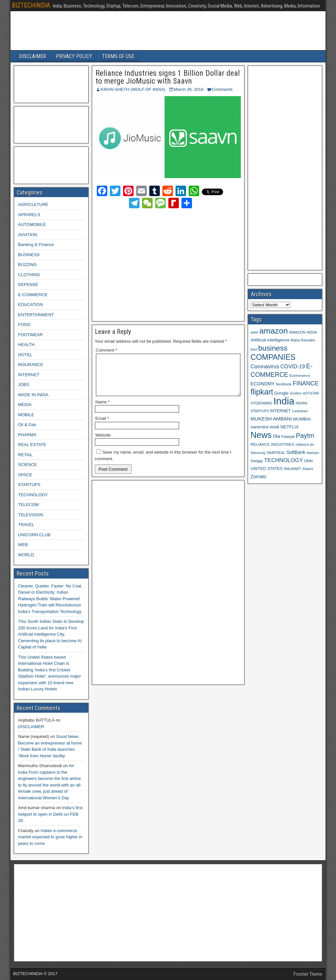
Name (103, 410)
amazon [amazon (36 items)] (273, 331)
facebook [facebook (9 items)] (284, 384)
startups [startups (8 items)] (313, 453)
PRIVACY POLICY (74, 56)
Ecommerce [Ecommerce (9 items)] (300, 375)
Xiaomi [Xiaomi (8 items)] (308, 469)
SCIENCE (28, 465)
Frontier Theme (308, 974)
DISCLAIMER (32, 56)
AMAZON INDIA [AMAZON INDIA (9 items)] (303, 332)
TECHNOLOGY (33, 495)
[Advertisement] (153, 264)
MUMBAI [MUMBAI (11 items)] (302, 419)
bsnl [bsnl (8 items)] (254, 349)
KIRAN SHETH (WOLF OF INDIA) (133, 89)
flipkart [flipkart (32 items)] (262, 392)
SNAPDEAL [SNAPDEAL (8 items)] (276, 453)
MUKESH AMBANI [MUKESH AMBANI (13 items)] (271, 419)
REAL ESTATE (32, 445)
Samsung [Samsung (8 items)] (258, 453)
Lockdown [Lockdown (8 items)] (300, 411)
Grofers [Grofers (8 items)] (296, 393)
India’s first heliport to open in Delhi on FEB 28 (50, 814)
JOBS (24, 385)
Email (102, 426)
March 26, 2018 (189, 89)
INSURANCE (31, 365)
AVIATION (28, 235)
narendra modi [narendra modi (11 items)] (265, 427)
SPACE (25, 475)
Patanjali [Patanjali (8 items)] (288, 437)
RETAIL (25, 455)
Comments (222, 89)
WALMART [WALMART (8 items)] (293, 469)
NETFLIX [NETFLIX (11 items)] (289, 427)
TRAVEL (26, 525)
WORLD (26, 555)
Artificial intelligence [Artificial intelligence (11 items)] (270, 340)
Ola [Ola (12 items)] (277, 436)
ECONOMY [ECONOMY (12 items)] (263, 384)
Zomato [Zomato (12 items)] (259, 477)
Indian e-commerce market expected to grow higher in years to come (50, 837)
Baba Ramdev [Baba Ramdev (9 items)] (303, 340)
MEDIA (25, 405)
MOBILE (26, 415)
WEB (23, 545)
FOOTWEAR (30, 335)
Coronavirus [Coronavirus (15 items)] (265, 366)
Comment (106, 350)
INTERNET (29, 375)
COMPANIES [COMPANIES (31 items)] (273, 357)
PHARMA (27, 435)
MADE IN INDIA (33, 395)
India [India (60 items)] (284, 401)
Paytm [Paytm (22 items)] (305, 436)
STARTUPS (29, 485)
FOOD (24, 325)
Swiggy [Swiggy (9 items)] (257, 461)
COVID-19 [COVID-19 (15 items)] (293, 366)
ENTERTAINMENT (36, 315)
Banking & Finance (36, 245)
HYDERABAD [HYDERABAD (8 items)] (262, 403)
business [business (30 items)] (273, 348)
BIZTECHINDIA (31, 5)
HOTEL (25, 355)
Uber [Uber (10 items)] (309, 461)
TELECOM (28, 505)
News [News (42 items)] (261, 435)
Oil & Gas (27, 425)
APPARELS (29, 215)
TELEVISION (31, 515)
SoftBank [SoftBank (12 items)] (296, 452)
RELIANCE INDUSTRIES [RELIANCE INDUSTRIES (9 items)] (273, 444)
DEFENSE (28, 285)
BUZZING (27, 265)
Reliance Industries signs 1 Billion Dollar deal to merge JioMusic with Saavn (168, 77)
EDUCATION (31, 305)
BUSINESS (29, 255)
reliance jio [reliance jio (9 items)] (305, 444)
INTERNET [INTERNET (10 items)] (280, 411)
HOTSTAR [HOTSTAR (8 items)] (311, 393)
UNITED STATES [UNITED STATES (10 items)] (267, 469)
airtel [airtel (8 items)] (254, 332)
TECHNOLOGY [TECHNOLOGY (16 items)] (283, 460)
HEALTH (26, 345)
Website (103, 443)
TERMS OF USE (118, 56)
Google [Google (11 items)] (282, 393)
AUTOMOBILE (32, 225)
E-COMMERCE (33, 295)
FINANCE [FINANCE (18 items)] (306, 383)
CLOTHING (29, 275)
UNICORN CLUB (34, 535)
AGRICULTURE (33, 204)
